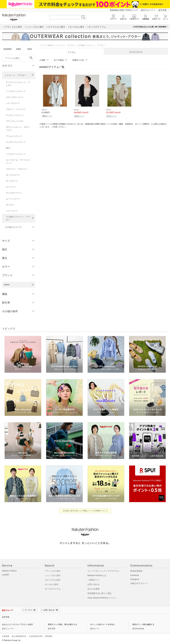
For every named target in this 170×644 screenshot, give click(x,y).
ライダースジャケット (16, 142)
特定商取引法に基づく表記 (99, 593)
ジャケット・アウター (15, 75)
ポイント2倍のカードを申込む (103, 624)
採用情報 (48, 636)
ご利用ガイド (93, 580)
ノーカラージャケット (16, 91)
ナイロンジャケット (15, 115)
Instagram (135, 579)
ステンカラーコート (15, 97)
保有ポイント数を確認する (143, 624)
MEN (19, 49)
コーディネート (136, 52)
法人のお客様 (93, 589)
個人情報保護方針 (19, 636)
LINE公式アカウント (139, 583)
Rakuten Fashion (9, 571)
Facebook (135, 575)
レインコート (12, 211)
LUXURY (6, 575)
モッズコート (12, 181)
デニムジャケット (14, 136)
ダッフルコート (13, 175)
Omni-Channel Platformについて (102, 598)
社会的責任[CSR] (36, 636)
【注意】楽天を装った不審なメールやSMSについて (85, 511)
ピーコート (11, 187)
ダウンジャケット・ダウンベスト (18, 129)
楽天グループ (147, 10)
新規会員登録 (136, 571)
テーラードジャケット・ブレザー (18, 84)
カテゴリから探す (53, 580)
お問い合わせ (93, 584)
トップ (42, 45)
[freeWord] (19, 58)
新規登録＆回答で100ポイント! (124, 10)
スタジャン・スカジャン (17, 169)
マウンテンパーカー (15, 121)
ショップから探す (53, 575)
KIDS (30, 49)
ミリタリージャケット (16, 154)
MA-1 (8, 148)
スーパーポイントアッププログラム (103, 571)
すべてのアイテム (53, 589)
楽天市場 (162, 10)
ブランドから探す (53, 571)
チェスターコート (14, 193)
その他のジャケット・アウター (18, 218)
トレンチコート (13, 103)
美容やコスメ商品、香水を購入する (62, 624)
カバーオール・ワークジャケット (18, 161)
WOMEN (8, 49)
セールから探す (52, 584)
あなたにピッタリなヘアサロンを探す (18, 624)
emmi (50, 45)
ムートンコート (13, 199)
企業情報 (6, 636)
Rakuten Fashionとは (97, 575)
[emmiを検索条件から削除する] (33, 285)
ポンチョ (10, 205)
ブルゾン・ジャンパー (16, 109)
